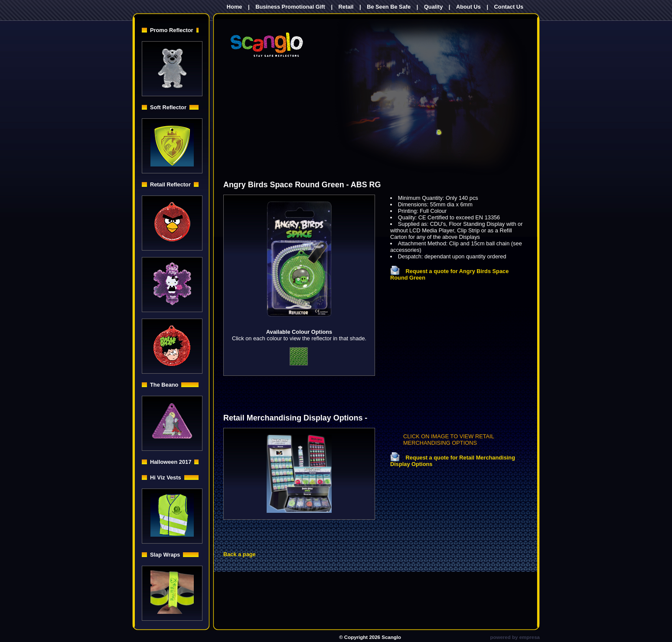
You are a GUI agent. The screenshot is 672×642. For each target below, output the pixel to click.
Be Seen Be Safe (389, 7)
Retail (346, 7)
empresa (530, 637)
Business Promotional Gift (290, 7)
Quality (433, 7)
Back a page (240, 554)
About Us (468, 7)
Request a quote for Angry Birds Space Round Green (449, 274)
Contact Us (509, 7)
